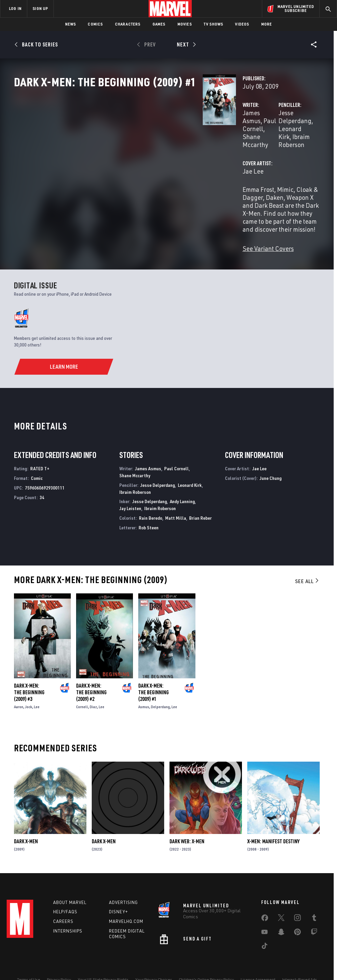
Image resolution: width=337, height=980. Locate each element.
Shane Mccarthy (135, 457)
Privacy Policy (59, 961)
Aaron (19, 688)
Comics (95, 24)
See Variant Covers (136, 230)
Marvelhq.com (126, 903)
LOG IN (15, 8)
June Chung (271, 459)
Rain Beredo (151, 499)
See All (307, 563)
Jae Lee (121, 176)
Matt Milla (176, 499)
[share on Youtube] (265, 915)
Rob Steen (149, 509)
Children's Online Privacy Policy (206, 961)
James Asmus (129, 142)
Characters (128, 24)
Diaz (93, 688)
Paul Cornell (167, 142)
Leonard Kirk (282, 142)
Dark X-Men (26, 823)
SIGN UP (40, 8)
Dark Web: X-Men (187, 823)
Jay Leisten (130, 490)
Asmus (144, 688)
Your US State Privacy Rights (103, 961)
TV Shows (214, 24)
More (267, 24)
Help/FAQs (65, 893)
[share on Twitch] (314, 915)
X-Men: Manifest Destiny (273, 823)
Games (159, 24)
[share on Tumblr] (314, 900)
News (71, 24)
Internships (68, 912)
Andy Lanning (182, 483)
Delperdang (160, 688)
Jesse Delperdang (237, 142)
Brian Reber (200, 499)
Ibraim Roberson (235, 150)
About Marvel (70, 884)
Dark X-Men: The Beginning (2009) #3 (29, 674)
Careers (63, 903)
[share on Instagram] (297, 900)
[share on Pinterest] (297, 915)
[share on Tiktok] (265, 929)
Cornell (82, 688)
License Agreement (258, 961)
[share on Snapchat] (281, 915)
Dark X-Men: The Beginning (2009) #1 (154, 674)
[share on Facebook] (265, 901)
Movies (185, 24)
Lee (37, 688)
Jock (29, 688)
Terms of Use (29, 961)
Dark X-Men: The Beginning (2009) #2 (91, 674)
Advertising (123, 884)
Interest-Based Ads (300, 961)
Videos (242, 24)
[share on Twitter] (281, 900)
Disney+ (118, 893)
